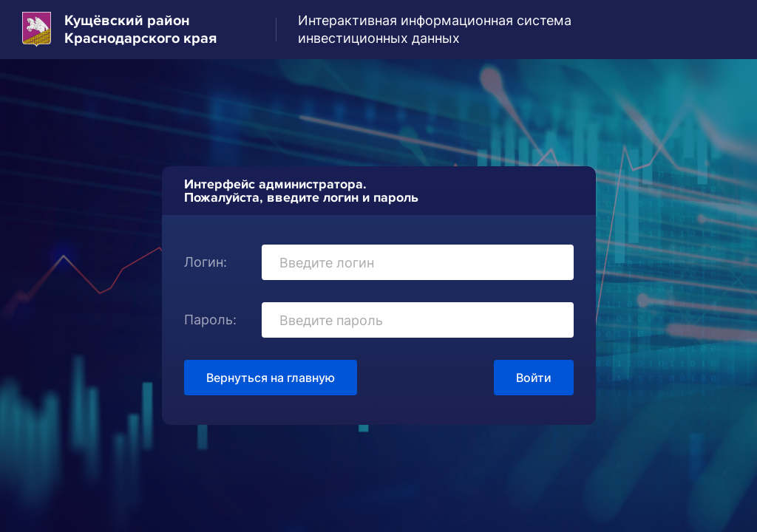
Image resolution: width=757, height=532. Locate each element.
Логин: (206, 262)
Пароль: (210, 320)
